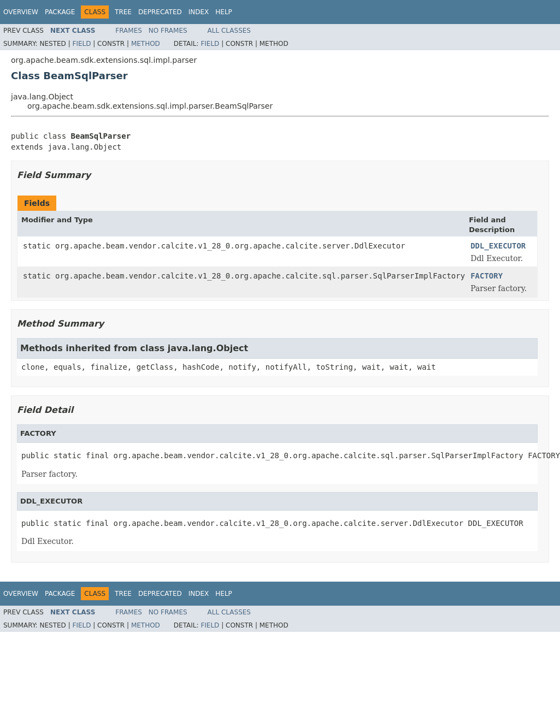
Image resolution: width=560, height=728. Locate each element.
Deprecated (160, 12)
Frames (129, 31)
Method (146, 44)
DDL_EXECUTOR (498, 246)
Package (60, 12)
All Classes (229, 31)
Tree (123, 12)
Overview (21, 12)
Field (81, 44)
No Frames (168, 31)
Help (224, 12)
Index (199, 12)
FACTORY (487, 276)
